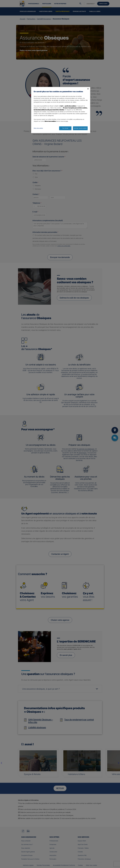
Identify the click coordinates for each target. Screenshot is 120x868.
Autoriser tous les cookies (80, 128)
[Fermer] (88, 89)
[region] (61, 110)
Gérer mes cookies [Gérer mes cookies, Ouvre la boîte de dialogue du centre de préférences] (38, 128)
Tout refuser (65, 128)
